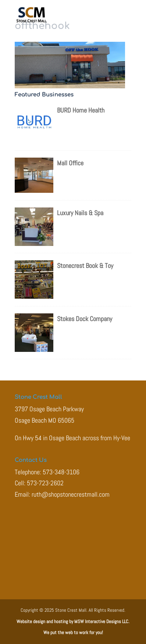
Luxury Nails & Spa (80, 213)
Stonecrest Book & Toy (85, 266)
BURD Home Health (81, 110)
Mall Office (70, 163)
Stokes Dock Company (85, 319)
